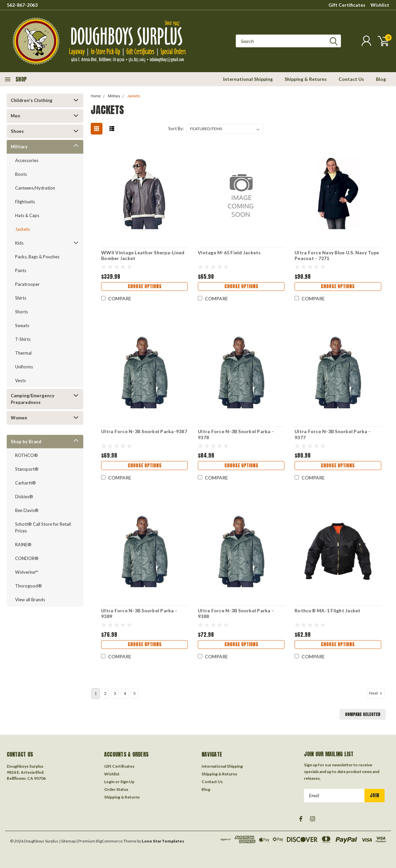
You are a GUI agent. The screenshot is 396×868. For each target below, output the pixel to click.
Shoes (17, 131)
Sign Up (127, 782)
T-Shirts (23, 339)
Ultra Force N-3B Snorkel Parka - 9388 (235, 614)
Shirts (21, 298)
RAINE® (23, 545)
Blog (381, 79)
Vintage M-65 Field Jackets (229, 252)
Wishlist (380, 5)
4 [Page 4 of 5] (125, 693)
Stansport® (27, 469)
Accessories (27, 160)
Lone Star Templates (163, 841)
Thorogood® (29, 586)
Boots (21, 174)
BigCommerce (109, 841)
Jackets (23, 229)
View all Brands (30, 600)
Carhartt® (26, 483)
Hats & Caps (27, 215)
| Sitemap (67, 841)
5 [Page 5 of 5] (135, 693)
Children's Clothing (32, 100)
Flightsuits (25, 202)
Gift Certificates (347, 5)
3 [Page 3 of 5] (115, 693)
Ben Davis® (27, 510)
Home (96, 96)
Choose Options (144, 287)
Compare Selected (363, 714)
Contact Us (351, 79)
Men (15, 116)
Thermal (23, 353)
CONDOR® (27, 558)
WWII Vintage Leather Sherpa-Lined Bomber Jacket (142, 256)
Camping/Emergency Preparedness (33, 399)
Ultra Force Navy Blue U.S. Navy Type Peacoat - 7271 (336, 256)
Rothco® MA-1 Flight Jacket (327, 610)
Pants (21, 270)
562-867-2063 (22, 5)
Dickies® (24, 497)
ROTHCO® (27, 455)
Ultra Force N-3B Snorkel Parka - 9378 (235, 434)
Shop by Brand (26, 442)
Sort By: (176, 129)
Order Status (116, 789)
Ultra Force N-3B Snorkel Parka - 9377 (332, 434)
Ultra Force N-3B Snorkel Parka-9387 (143, 431)
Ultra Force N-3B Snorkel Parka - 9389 (138, 614)
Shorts (21, 312)
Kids (19, 243)
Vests (20, 380)
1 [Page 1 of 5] (96, 693)
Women (19, 418)
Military (19, 147)
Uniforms (24, 367)
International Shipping (248, 79)
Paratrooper (27, 284)
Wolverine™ (27, 572)
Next (376, 693)
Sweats (22, 325)
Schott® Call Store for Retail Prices (43, 527)
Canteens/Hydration (35, 188)
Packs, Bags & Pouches (37, 257)
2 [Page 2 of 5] (105, 693)
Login (109, 782)
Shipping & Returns (306, 79)
